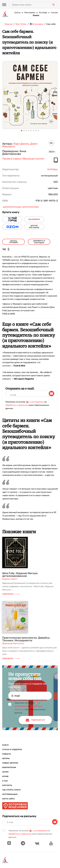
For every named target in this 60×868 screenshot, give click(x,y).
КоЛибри (43, 13)
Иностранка (30, 13)
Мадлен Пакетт (10, 579)
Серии (5, 772)
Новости (7, 754)
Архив (5, 776)
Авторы (6, 759)
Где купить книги (11, 790)
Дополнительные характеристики (21, 207)
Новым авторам (10, 763)
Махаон (54, 13)
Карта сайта (8, 799)
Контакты (7, 785)
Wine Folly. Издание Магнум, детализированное (20, 575)
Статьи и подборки (12, 750)
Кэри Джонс (21, 144)
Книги (36, 16)
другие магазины (34, 227)
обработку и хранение (17, 405)
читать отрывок (14, 242)
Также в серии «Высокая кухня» (23, 159)
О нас (5, 781)
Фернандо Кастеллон (13, 643)
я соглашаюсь (37, 402)
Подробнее (11, 594)
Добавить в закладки (39, 242)
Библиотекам (9, 767)
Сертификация (10, 794)
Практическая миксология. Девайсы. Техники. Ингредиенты (26, 639)
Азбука (17, 13)
